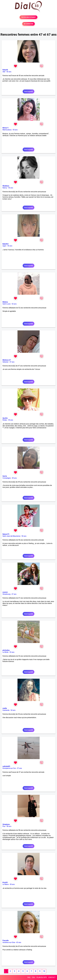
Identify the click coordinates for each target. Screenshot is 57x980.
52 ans (14, 304)
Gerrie (5, 476)
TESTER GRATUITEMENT (28, 17)
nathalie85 (6, 766)
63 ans (19, 942)
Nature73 (6, 534)
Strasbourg (6, 594)
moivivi (5, 592)
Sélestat (5, 362)
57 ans (20, 768)
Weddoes (6, 186)
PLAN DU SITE (42, 977)
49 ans (14, 478)
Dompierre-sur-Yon (9, 768)
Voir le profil (28, 91)
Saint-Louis (6, 304)
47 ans (12, 362)
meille (5, 708)
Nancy (5, 188)
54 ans (13, 710)
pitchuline (6, 650)
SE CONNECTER (28, 24)
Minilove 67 (7, 360)
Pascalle (6, 940)
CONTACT (52, 977)
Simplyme (6, 824)
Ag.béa (5, 418)
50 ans (9, 72)
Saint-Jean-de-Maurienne (11, 536)
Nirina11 (6, 128)
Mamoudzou (7, 130)
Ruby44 (5, 70)
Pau (4, 826)
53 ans (12, 652)
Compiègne (7, 478)
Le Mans (6, 884)
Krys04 (5, 882)
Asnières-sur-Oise (9, 942)
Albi (4, 72)
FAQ (29, 977)
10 (44, 971)
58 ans (9, 826)
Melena (5, 302)
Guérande (6, 710)
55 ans (15, 130)
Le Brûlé (5, 652)
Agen (4, 246)
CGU (33, 977)
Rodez (5, 420)
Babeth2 (6, 244)
